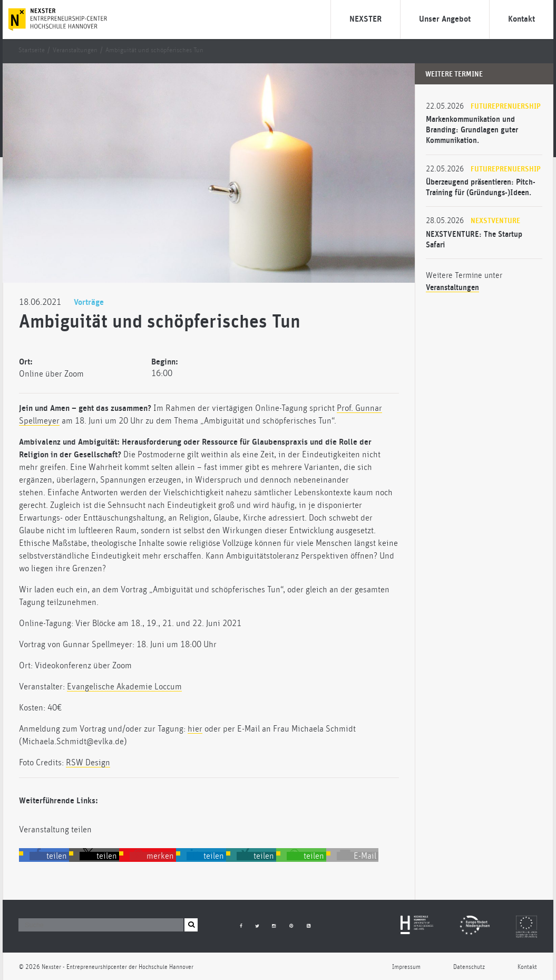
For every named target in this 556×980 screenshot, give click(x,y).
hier (195, 729)
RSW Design (88, 763)
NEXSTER (365, 19)
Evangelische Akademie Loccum (124, 687)
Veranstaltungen (75, 50)
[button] (49, 856)
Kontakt (521, 19)
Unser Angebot (445, 19)
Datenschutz (469, 967)
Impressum (406, 967)
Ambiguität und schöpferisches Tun (154, 50)
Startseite (32, 50)
